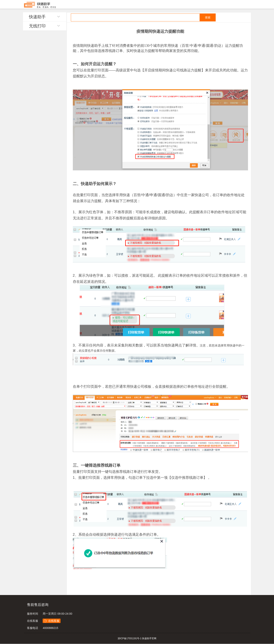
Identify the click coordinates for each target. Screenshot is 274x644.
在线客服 (33, 621)
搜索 (208, 17)
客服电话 (33, 628)
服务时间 (33, 614)
